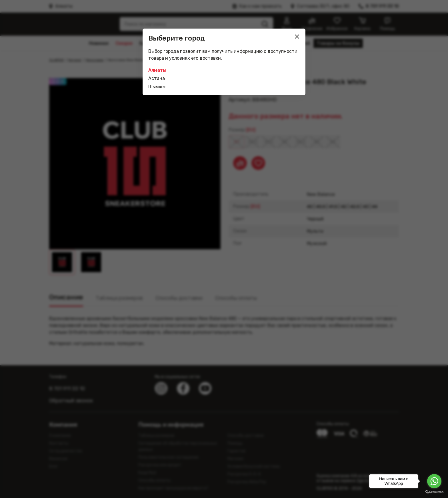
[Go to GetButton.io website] (434, 492)
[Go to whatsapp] (434, 481)
